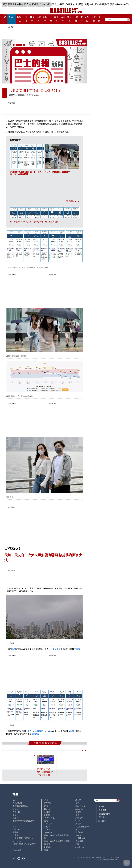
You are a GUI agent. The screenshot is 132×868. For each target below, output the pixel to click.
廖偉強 (47, 829)
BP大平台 (18, 4)
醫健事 (69, 19)
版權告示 (102, 806)
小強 (77, 815)
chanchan (17, 850)
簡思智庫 (79, 832)
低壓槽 (58, 649)
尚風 (14, 827)
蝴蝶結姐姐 (49, 847)
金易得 (47, 827)
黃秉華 (47, 821)
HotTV (126, 4)
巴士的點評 (17, 803)
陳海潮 (47, 844)
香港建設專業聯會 (20, 806)
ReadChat (17, 841)
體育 (81, 4)
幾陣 (37, 731)
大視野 (76, 19)
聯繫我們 (102, 817)
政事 (27, 19)
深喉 (46, 800)
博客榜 (94, 19)
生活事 (108, 4)
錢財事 (45, 19)
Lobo (78, 821)
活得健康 (79, 841)
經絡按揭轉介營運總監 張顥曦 (57, 841)
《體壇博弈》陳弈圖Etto (23, 838)
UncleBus (48, 832)
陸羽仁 (47, 812)
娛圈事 (61, 4)
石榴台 (35, 4)
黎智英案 (20, 19)
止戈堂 (78, 812)
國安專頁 (7, 4)
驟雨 (78, 649)
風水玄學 (79, 818)
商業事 (56, 19)
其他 (99, 19)
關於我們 (102, 821)
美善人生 (89, 4)
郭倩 (46, 806)
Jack (15, 824)
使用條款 (102, 810)
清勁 (49, 731)
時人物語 (48, 809)
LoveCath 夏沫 (50, 818)
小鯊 (14, 815)
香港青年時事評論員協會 (23, 821)
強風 (14, 649)
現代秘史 (48, 803)
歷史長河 (99, 4)
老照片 (15, 835)
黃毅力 (47, 815)
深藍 (77, 803)
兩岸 (82, 19)
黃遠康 (78, 824)
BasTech (117, 4)
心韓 (68, 4)
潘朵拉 (15, 832)
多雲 (30, 731)
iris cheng (80, 847)
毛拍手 (78, 800)
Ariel (14, 800)
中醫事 (63, 19)
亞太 (54, 4)
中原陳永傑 (80, 838)
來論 (77, 844)
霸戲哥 (15, 818)
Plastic (74, 4)
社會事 (32, 19)
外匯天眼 (16, 812)
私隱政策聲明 (104, 814)
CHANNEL (45, 4)
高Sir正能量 (80, 806)
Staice (78, 835)
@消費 (87, 19)
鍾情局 (15, 809)
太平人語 (48, 824)
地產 (51, 19)
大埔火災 (12, 19)
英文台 (28, 4)
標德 (46, 850)
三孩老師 (16, 829)
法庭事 (39, 19)
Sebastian (80, 809)
